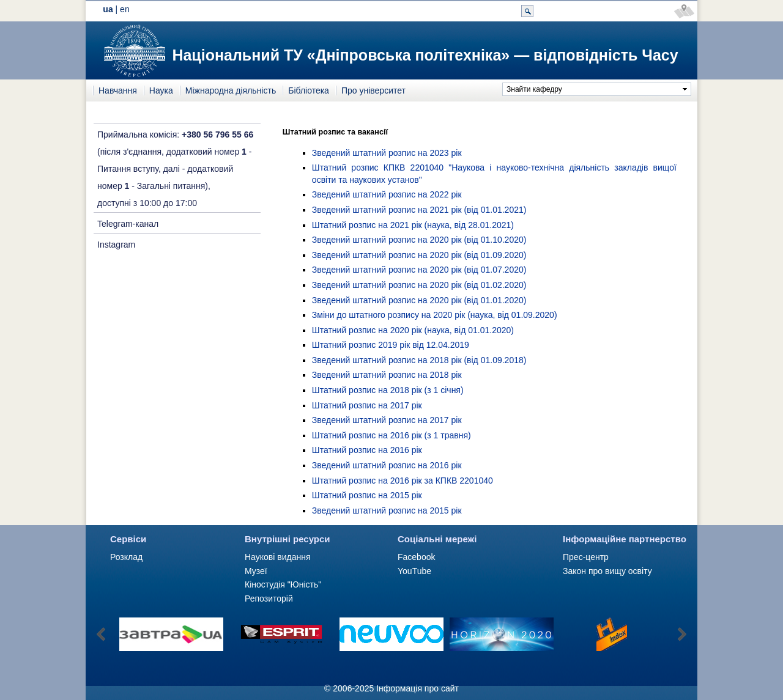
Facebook (416, 557)
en (125, 9)
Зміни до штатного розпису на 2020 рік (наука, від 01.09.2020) (435, 315)
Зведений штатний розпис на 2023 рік (387, 153)
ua (108, 9)
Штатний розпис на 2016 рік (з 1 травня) (391, 435)
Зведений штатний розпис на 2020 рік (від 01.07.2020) (419, 270)
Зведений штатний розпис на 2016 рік (387, 465)
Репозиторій (269, 599)
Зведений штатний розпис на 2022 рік (387, 194)
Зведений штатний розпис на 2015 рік (387, 510)
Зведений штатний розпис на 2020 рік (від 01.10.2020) (419, 240)
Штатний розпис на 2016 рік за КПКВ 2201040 (403, 481)
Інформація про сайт (417, 688)
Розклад (126, 557)
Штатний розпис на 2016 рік (367, 450)
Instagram (116, 245)
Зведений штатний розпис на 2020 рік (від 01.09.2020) (419, 255)
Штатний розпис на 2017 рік (367, 405)
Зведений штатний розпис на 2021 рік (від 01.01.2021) (419, 210)
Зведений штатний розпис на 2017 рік (387, 420)
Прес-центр (586, 557)
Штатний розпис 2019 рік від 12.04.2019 (391, 345)
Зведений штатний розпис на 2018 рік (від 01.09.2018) (419, 360)
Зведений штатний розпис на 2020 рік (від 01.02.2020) (419, 285)
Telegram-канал (128, 224)
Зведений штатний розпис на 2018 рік (387, 375)
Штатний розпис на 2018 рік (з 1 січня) (388, 390)
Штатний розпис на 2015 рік (367, 495)
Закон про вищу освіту (607, 571)
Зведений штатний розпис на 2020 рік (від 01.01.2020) (419, 300)
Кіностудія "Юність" (283, 584)
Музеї (256, 571)
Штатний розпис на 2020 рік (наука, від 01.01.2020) (413, 330)
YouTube (414, 571)
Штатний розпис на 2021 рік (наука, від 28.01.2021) (413, 225)
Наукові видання (278, 557)
